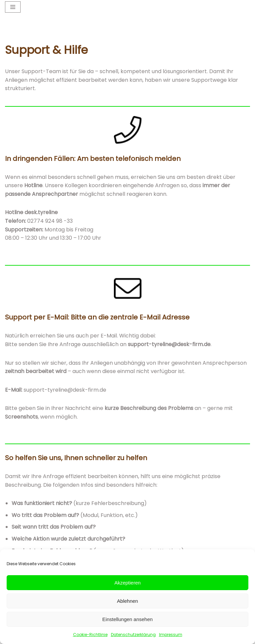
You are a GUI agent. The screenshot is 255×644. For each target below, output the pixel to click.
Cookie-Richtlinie (90, 635)
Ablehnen (127, 601)
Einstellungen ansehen (127, 619)
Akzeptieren (127, 583)
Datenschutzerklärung (133, 635)
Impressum (171, 635)
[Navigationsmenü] (13, 7)
